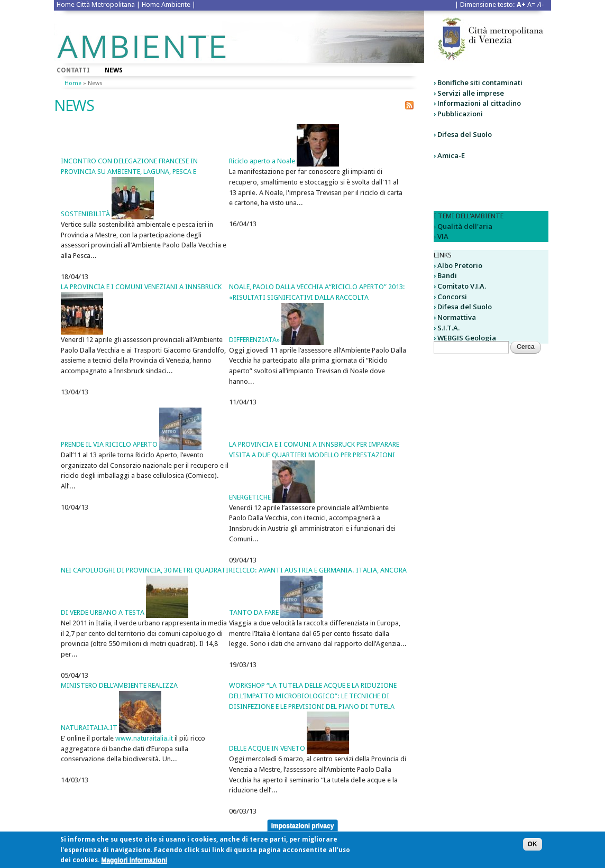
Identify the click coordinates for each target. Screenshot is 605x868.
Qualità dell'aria (465, 226)
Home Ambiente (166, 4)
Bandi (447, 275)
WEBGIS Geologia (467, 338)
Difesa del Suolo (465, 134)
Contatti (73, 70)
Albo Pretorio (460, 265)
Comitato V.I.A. (462, 286)
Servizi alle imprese (471, 93)
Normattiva (457, 317)
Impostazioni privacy (303, 828)
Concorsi (452, 297)
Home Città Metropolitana (96, 4)
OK (533, 847)
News (114, 70)
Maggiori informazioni (134, 863)
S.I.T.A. (448, 328)
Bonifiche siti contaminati (480, 82)
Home (73, 83)
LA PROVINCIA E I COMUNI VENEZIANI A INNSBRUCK (141, 287)
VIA (443, 236)
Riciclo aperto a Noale (262, 161)
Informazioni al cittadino (479, 103)
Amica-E (451, 155)
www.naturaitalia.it (144, 738)
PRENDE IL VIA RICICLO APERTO (109, 444)
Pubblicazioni (460, 114)
